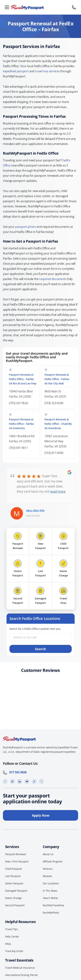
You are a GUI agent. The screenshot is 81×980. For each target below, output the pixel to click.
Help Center (12, 936)
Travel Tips (11, 929)
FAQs (8, 944)
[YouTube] (27, 781)
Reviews (48, 876)
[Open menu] (7, 7)
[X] (42, 781)
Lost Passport (13, 876)
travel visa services (47, 71)
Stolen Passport (14, 883)
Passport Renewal (16, 854)
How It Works (50, 898)
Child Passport (14, 869)
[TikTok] (34, 781)
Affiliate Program (53, 861)
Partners (48, 869)
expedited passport (16, 71)
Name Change (13, 898)
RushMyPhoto (51, 913)
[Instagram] (12, 781)
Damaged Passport (16, 891)
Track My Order (14, 951)
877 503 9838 (15, 772)
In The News (50, 891)
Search (40, 649)
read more (58, 491)
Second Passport (15, 905)
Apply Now (41, 815)
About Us (48, 854)
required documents (53, 279)
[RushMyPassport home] (40, 7)
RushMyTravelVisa (54, 905)
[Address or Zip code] (41, 637)
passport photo (25, 227)
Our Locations (51, 883)
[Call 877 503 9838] (74, 7)
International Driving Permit (21, 975)
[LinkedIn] (20, 781)
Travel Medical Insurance (20, 968)
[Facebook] (5, 781)
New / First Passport (17, 861)
